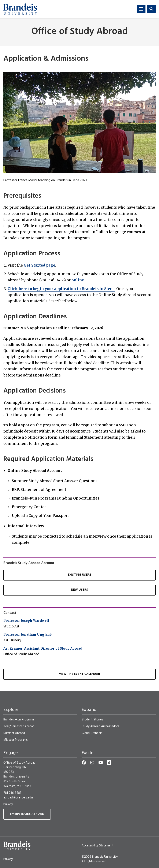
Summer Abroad (14, 733)
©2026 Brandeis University (100, 857)
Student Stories (92, 720)
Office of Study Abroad (80, 32)
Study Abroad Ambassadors (100, 726)
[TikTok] (109, 763)
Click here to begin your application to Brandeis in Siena (61, 289)
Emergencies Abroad (27, 814)
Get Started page (39, 265)
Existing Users (79, 575)
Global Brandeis (92, 733)
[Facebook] (84, 763)
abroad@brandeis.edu (18, 798)
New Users (79, 590)
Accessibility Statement (98, 846)
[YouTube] (101, 763)
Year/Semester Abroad (19, 726)
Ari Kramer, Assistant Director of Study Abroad (43, 648)
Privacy (8, 804)
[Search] (151, 9)
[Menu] (141, 9)
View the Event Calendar (80, 674)
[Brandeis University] (20, 9)
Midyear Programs (16, 740)
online (78, 280)
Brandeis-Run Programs (19, 720)
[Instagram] (92, 763)
